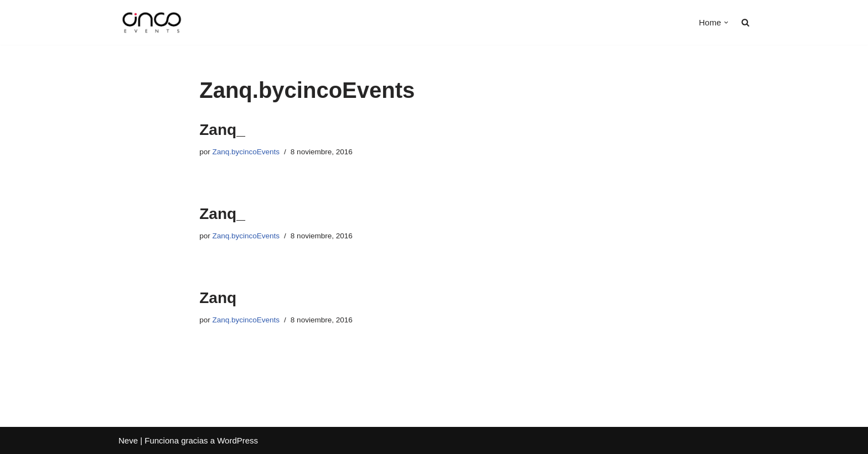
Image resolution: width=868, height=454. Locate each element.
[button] (726, 23)
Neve (128, 440)
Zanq (218, 298)
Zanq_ (222, 130)
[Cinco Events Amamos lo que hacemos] (152, 22)
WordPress (237, 440)
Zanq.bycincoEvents (246, 152)
